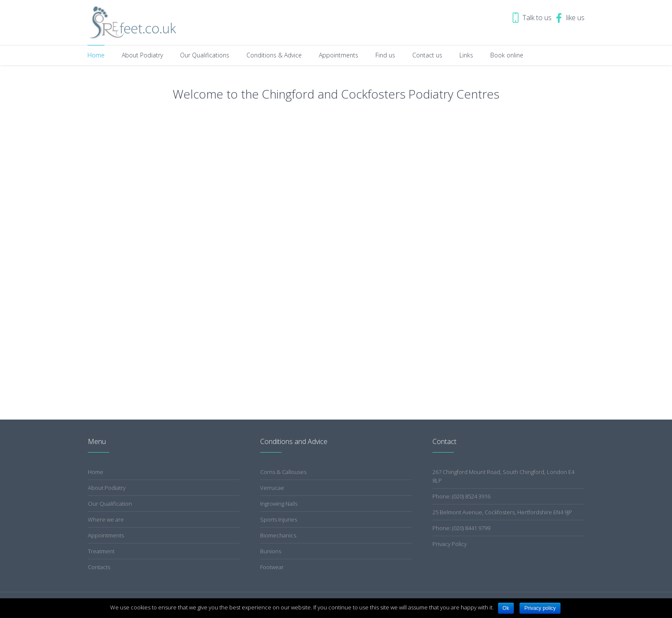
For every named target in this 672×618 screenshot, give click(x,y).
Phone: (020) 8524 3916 (461, 496)
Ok (506, 608)
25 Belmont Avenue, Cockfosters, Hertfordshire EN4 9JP (502, 512)
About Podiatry (107, 488)
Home (96, 472)
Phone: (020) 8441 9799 (461, 528)
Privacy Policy (450, 544)
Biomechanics (278, 535)
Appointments (106, 535)
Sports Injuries (279, 519)
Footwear (272, 567)
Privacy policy (540, 608)
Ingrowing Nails (279, 504)
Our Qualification (110, 504)
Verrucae (272, 488)
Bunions (271, 551)
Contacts (99, 567)
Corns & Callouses (283, 472)
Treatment (101, 551)
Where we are (106, 519)
